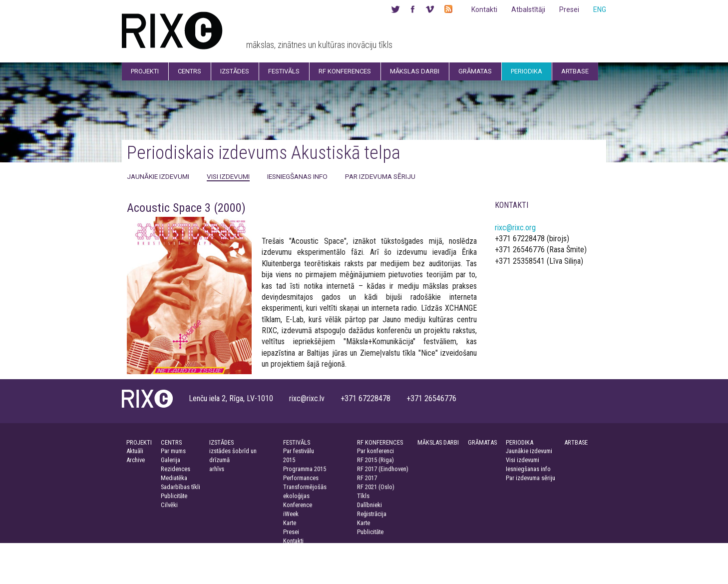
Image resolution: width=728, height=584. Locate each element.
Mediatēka (174, 478)
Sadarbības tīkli (181, 487)
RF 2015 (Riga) (375, 460)
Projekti (145, 71)
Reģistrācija (372, 514)
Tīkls (363, 496)
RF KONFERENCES (380, 442)
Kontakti (484, 9)
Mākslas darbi (415, 71)
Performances (301, 478)
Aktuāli (135, 451)
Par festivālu (299, 451)
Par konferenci (375, 451)
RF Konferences (345, 71)
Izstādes (235, 71)
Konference (298, 505)
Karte (290, 523)
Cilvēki (169, 505)
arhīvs (217, 469)
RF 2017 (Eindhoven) (383, 469)
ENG (600, 9)
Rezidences (176, 469)
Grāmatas (475, 71)
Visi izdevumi (228, 176)
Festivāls (284, 71)
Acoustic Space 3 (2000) (186, 208)
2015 (289, 460)
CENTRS (171, 442)
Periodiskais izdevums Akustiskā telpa (264, 153)
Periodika (527, 71)
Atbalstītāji (528, 9)
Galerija (171, 460)
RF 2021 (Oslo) (376, 487)
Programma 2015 (305, 469)
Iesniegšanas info (297, 176)
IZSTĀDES (221, 442)
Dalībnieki (369, 505)
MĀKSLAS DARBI (438, 442)
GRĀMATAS (482, 442)
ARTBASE (576, 442)
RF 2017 (367, 478)
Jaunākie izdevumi (158, 176)
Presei (569, 9)
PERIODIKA (520, 442)
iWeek (291, 514)
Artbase (575, 71)
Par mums (173, 451)
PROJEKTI (139, 442)
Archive (136, 460)
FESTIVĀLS (297, 442)
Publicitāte (174, 496)
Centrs (189, 71)
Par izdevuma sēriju (380, 176)
